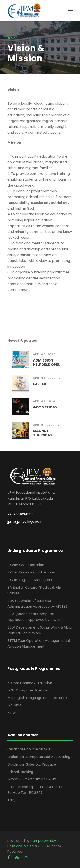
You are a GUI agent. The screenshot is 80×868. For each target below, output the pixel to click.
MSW (12, 713)
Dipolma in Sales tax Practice (32, 764)
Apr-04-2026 (44, 378)
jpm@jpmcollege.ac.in (25, 522)
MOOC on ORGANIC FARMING (32, 779)
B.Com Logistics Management (32, 580)
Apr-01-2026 (44, 425)
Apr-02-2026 (44, 401)
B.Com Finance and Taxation (31, 572)
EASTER (40, 384)
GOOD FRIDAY (45, 407)
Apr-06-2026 (44, 354)
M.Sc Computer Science (28, 690)
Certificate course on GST (29, 749)
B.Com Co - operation (26, 565)
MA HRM (14, 705)
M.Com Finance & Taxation (30, 683)
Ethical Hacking (20, 772)
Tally (11, 800)
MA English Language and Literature (37, 698)
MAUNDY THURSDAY (43, 433)
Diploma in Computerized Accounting (39, 757)
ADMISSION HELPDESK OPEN (47, 362)
